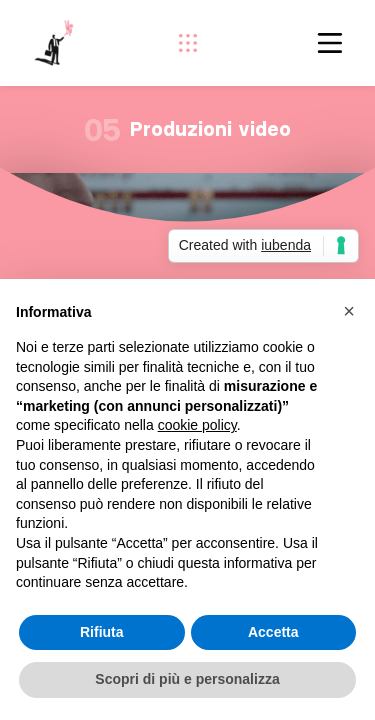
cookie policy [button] (197, 425)
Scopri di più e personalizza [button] (187, 679)
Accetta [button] (273, 632)
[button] (349, 311)
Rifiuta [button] (102, 632)
